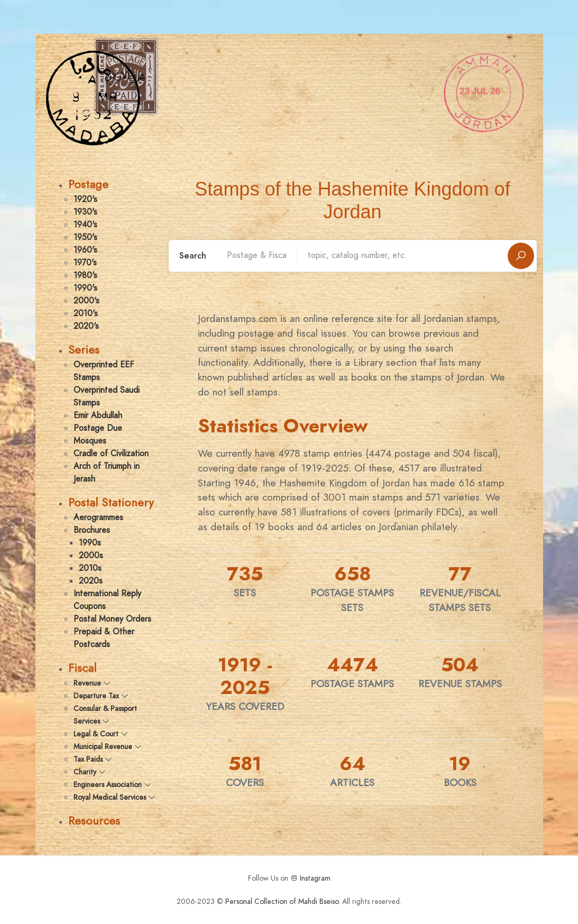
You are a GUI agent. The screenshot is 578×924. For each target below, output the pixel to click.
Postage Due (98, 428)
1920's (85, 199)
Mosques (90, 441)
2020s (91, 581)
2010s (90, 568)
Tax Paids (93, 759)
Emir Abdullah (98, 415)
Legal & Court (101, 734)
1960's (85, 250)
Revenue (92, 683)
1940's (85, 225)
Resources (94, 821)
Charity (90, 772)
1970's (85, 263)
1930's (85, 212)
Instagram (310, 878)
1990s (90, 543)
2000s (91, 556)
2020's (86, 326)
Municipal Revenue (108, 747)
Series (84, 350)
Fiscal (82, 668)
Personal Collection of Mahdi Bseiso (282, 902)
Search (193, 256)
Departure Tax (101, 696)
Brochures (92, 530)
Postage (88, 184)
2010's (86, 313)
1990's (85, 288)
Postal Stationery (111, 502)
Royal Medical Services (114, 797)
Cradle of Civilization (111, 454)
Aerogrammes (98, 518)
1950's (85, 237)
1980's (85, 275)
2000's (86, 301)
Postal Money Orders (112, 619)
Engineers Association (112, 785)
